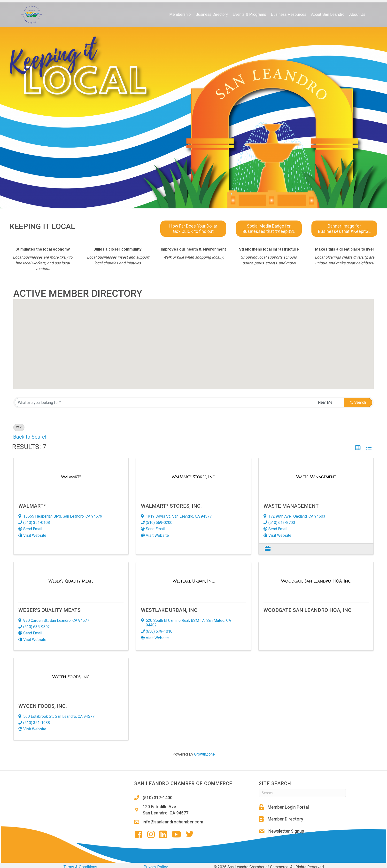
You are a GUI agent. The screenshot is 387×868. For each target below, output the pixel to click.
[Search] (302, 793)
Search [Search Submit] (358, 402)
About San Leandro (328, 14)
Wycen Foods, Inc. (43, 706)
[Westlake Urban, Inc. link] (193, 581)
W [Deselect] (19, 427)
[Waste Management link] (316, 477)
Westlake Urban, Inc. (170, 610)
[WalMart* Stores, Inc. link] (193, 477)
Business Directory (212, 14)
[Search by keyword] (165, 402)
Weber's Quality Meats (50, 610)
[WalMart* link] (71, 477)
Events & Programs (249, 14)
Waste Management (291, 506)
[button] (202, 324)
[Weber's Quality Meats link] (71, 581)
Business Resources (289, 14)
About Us (357, 14)
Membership (180, 14)
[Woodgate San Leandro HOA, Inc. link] (316, 581)
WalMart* (32, 506)
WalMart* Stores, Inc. (171, 506)
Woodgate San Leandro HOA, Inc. (308, 610)
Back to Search (30, 437)
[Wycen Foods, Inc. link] (71, 677)
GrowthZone (205, 754)
